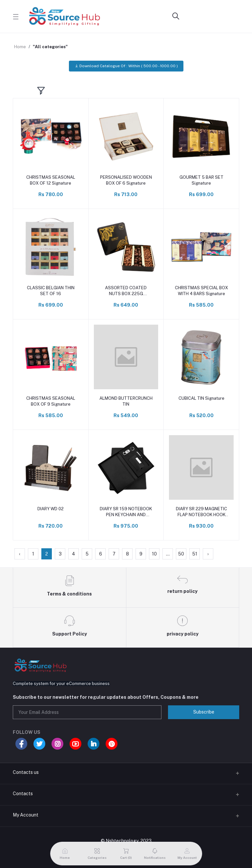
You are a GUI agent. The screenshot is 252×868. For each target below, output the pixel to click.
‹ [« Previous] (20, 554)
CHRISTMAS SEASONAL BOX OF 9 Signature (51, 401)
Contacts (23, 794)
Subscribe (204, 712)
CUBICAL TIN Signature (201, 398)
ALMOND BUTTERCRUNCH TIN (126, 401)
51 (195, 554)
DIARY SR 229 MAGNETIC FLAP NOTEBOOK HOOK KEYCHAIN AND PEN (201, 512)
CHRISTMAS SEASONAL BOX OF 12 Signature (51, 180)
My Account (26, 815)
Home (20, 47)
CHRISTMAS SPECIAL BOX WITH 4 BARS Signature (201, 291)
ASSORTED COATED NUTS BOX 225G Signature (126, 291)
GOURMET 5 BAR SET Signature (201, 180)
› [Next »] (208, 554)
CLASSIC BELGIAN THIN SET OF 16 (51, 291)
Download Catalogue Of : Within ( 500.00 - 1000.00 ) (126, 66)
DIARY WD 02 (51, 509)
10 (154, 554)
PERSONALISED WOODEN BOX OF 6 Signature (126, 180)
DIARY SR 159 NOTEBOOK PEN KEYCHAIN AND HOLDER (126, 512)
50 (181, 554)
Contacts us (26, 772)
